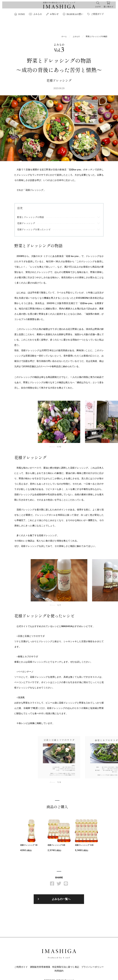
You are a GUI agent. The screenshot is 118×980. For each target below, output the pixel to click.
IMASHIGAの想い (73, 14)
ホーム (64, 36)
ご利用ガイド (96, 14)
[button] (53, 448)
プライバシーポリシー (93, 968)
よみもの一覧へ (61, 900)
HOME (20, 14)
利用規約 (59, 972)
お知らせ (52, 14)
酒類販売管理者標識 (40, 968)
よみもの (35, 14)
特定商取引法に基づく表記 (66, 968)
